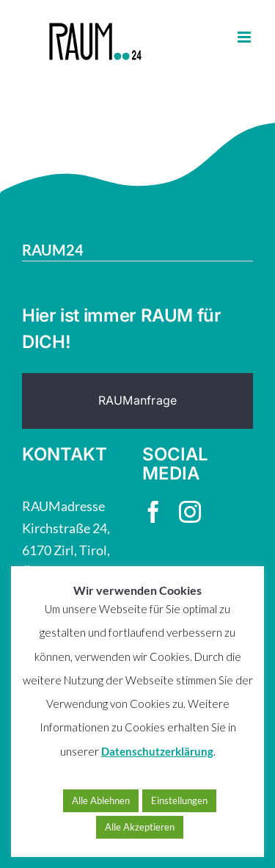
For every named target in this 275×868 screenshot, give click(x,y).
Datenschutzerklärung (157, 751)
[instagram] (190, 512)
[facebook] (153, 512)
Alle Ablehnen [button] (101, 800)
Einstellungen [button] (179, 800)
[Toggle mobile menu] (245, 37)
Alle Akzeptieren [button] (140, 827)
